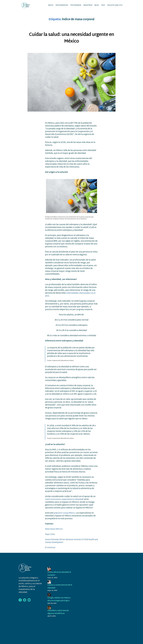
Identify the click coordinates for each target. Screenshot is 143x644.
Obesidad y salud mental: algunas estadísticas (59, 616)
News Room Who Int (54, 530)
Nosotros (88, 6)
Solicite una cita (115, 6)
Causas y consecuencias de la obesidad (60, 588)
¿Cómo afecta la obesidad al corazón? (60, 575)
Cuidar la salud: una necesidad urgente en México (71, 39)
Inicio (51, 6)
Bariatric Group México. (66, 514)
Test (103, 6)
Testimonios (76, 6)
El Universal (50, 549)
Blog (97, 6)
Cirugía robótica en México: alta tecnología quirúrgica (58, 602)
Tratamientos (62, 6)
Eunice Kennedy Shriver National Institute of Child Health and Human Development (71, 542)
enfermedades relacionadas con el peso (71, 296)
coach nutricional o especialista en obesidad (65, 500)
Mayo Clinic (50, 535)
